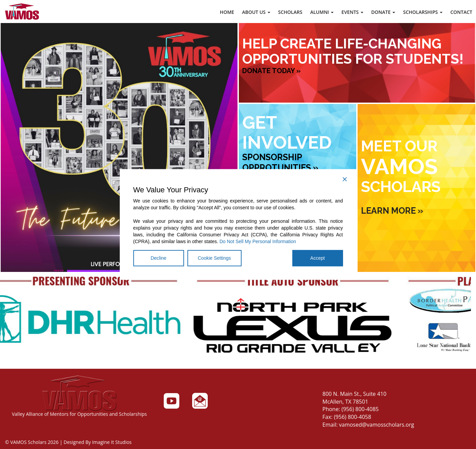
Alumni (322, 12)
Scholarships (423, 12)
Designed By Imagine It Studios (98, 442)
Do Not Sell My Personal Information (258, 242)
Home (227, 12)
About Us (256, 12)
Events (352, 12)
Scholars (290, 12)
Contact (461, 12)
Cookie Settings (214, 258)
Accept (318, 258)
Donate (383, 12)
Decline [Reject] (158, 258)
